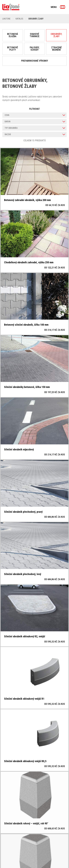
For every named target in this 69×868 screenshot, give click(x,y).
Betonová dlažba (13, 35)
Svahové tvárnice (34, 35)
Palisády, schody (35, 49)
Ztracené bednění (56, 49)
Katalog (19, 19)
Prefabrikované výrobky (35, 61)
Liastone (6, 19)
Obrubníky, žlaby (56, 35)
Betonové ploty (13, 49)
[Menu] (63, 7)
